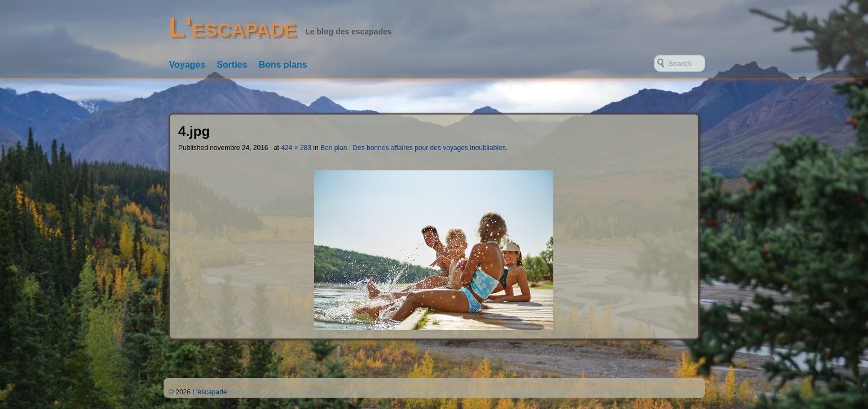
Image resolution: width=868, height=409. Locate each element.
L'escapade (233, 27)
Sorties (232, 65)
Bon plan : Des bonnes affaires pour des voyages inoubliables (413, 148)
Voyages (188, 65)
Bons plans (283, 65)
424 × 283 (296, 148)
